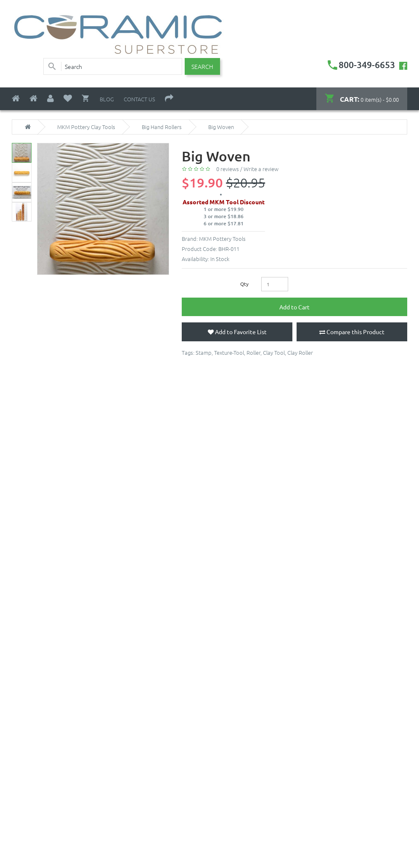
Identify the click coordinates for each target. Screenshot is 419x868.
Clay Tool (274, 352)
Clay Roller (300, 352)
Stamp (204, 352)
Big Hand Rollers (162, 127)
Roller (253, 352)
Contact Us (139, 99)
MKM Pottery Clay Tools (86, 127)
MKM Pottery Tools (222, 239)
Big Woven (221, 127)
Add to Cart (294, 307)
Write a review (261, 169)
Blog (107, 99)
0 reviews (228, 169)
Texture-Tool (229, 352)
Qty (244, 284)
